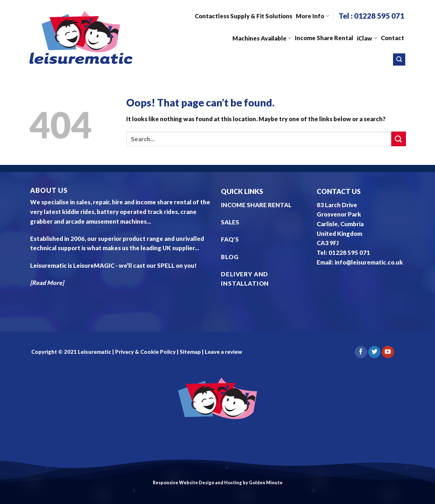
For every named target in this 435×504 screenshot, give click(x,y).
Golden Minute (266, 483)
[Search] (399, 60)
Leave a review (223, 352)
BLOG (230, 257)
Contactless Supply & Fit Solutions (243, 16)
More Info (312, 16)
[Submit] (399, 139)
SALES (230, 222)
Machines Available (262, 38)
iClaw (367, 38)
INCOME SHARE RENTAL (256, 205)
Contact (393, 38)
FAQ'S (230, 239)
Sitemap (190, 352)
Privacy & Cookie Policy (145, 352)
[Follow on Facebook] (361, 352)
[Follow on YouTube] (388, 352)
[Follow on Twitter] (374, 352)
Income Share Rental (324, 38)
